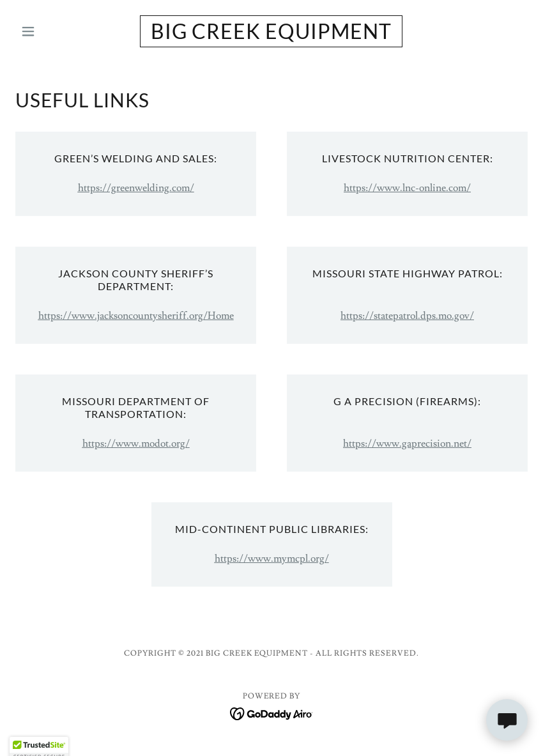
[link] (271, 36)
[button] (54, 31)
